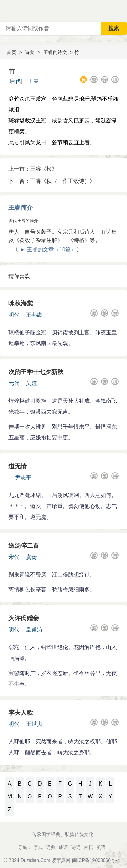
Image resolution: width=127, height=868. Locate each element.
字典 (38, 847)
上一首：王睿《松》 (33, 169)
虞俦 (31, 557)
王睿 (33, 81)
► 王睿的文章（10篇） (48, 250)
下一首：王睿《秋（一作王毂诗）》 (52, 181)
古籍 (88, 847)
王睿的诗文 (55, 52)
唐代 (15, 81)
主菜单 (122, 10)
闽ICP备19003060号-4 (96, 860)
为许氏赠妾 (24, 618)
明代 (14, 315)
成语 (63, 847)
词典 (51, 847)
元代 (14, 383)
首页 (12, 52)
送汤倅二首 (24, 546)
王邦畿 (34, 315)
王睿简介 (21, 208)
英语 (101, 847)
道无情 (18, 466)
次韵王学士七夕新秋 (36, 372)
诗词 (76, 847)
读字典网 (61, 860)
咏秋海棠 (21, 303)
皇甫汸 (34, 630)
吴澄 (31, 383)
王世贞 (34, 724)
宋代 (14, 557)
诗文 (30, 52)
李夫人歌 (21, 713)
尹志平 (23, 478)
